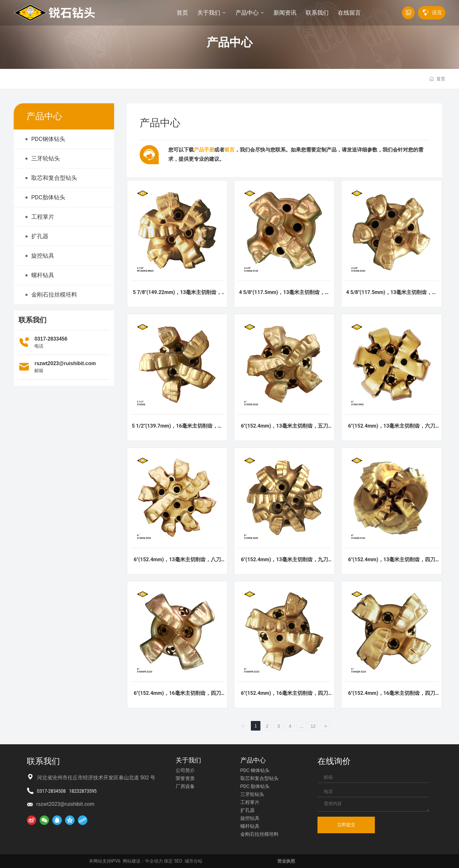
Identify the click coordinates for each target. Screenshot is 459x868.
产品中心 (229, 42)
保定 (168, 861)
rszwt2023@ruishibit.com (65, 363)
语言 (437, 13)
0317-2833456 (51, 339)
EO (179, 861)
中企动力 (154, 861)
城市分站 (193, 861)
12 (313, 726)
